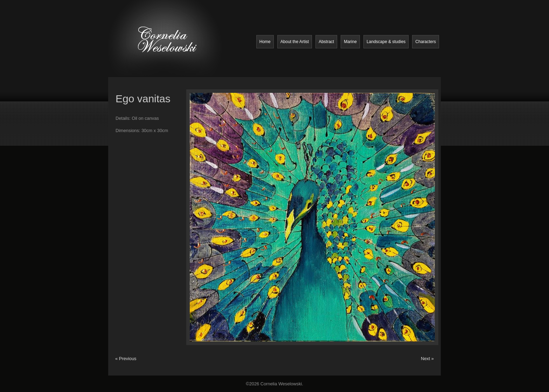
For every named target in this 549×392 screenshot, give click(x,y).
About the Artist (295, 42)
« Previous (126, 359)
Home (265, 42)
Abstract (326, 42)
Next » (427, 359)
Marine (350, 42)
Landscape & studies (386, 42)
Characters (426, 42)
